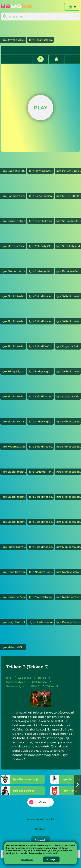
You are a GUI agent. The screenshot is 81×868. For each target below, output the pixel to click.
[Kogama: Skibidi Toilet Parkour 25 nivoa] (13, 440)
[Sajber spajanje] (40, 189)
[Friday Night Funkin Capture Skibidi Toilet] (40, 415)
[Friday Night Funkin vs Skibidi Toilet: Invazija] (13, 540)
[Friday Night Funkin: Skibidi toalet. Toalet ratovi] (40, 365)
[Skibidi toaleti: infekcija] (13, 390)
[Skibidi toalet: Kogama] (40, 515)
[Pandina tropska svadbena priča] (13, 189)
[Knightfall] (13, 615)
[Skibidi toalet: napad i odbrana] (68, 415)
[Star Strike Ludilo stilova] (40, 214)
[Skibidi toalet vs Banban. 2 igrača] (68, 365)
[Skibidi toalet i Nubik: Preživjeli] (13, 465)
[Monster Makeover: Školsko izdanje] (13, 239)
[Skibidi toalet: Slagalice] (68, 540)
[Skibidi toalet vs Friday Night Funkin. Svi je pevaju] (13, 290)
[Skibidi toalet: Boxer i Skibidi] (68, 515)
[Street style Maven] (68, 239)
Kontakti (41, 829)
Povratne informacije (41, 819)
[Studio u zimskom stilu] (13, 264)
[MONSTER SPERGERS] (68, 189)
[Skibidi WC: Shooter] (13, 415)
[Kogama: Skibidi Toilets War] (68, 390)
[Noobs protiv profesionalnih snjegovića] (68, 590)
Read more (27, 859)
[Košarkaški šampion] (40, 33)
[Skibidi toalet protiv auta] (68, 315)
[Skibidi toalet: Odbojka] (40, 490)
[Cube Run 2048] (13, 164)
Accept (51, 859)
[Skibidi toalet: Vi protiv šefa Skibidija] (40, 290)
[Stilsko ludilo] (68, 214)
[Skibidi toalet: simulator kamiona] (13, 315)
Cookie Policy (52, 853)
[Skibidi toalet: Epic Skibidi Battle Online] (40, 315)
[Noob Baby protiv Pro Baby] (13, 565)
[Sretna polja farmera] (40, 264)
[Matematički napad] (13, 640)
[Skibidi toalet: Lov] (13, 340)
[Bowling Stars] (40, 164)
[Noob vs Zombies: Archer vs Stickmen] (68, 565)
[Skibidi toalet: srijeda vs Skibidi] (40, 540)
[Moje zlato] (40, 590)
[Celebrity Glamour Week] (40, 239)
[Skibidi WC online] (40, 340)
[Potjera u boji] (68, 164)
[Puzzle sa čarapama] (13, 590)
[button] (77, 785)
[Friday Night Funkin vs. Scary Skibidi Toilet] (13, 365)
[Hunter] (40, 615)
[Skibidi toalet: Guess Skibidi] (68, 465)
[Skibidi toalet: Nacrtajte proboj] (68, 290)
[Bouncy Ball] (68, 615)
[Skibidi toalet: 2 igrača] (68, 490)
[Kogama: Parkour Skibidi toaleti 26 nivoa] (40, 465)
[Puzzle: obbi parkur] (13, 214)
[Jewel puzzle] (13, 33)
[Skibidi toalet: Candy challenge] (13, 515)
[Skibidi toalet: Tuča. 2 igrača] (68, 440)
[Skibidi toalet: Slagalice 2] (13, 490)
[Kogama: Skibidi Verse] (68, 340)
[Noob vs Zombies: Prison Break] (40, 565)
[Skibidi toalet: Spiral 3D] (40, 390)
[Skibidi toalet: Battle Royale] (40, 440)
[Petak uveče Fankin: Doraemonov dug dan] (68, 264)
